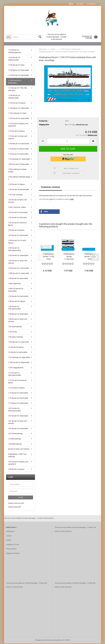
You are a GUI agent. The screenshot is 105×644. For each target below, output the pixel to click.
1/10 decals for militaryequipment (15, 52)
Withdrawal (10, 532)
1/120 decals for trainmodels (19, 76)
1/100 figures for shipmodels (19, 71)
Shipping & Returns (13, 554)
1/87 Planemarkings (15, 434)
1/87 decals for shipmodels (18, 416)
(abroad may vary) (82, 125)
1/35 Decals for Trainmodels (19, 269)
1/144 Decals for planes (17, 103)
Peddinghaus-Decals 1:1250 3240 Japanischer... (49, 257)
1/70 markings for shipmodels (19, 358)
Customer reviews (50, 188)
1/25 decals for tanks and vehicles (17, 201)
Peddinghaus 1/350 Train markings (17, 456)
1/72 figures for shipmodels (18, 404)
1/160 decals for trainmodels (19, 144)
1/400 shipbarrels (14, 284)
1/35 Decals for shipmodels (18, 256)
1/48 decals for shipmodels (18, 314)
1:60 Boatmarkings (15, 444)
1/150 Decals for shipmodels (19, 119)
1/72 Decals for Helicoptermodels (15, 375)
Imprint (9, 541)
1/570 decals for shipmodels (19, 342)
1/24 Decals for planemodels (19, 190)
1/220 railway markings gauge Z (19, 179)
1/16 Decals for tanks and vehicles (18, 138)
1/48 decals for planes (16, 470)
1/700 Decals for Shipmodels (19, 363)
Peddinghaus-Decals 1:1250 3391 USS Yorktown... (69, 257)
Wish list (91, 4)
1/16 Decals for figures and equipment (18, 125)
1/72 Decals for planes (16, 388)
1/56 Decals (12, 332)
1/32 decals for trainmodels (18, 236)
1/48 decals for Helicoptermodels (15, 308)
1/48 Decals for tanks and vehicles (18, 321)
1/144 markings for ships (17, 114)
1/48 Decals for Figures (17, 302)
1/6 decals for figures (16, 348)
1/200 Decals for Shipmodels (19, 165)
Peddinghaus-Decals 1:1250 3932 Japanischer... (90, 257)
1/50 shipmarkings (15, 327)
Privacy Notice (11, 549)
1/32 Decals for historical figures (17, 224)
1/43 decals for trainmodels (18, 297)
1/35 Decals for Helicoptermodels (15, 250)
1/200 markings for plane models (17, 171)
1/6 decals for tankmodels (18, 353)
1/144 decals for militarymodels (14, 97)
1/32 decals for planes (16, 231)
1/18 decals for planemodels (19, 149)
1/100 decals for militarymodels (14, 59)
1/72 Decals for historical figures (17, 382)
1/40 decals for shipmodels (18, 279)
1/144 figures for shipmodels (19, 109)
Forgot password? (15, 507)
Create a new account (16, 504)
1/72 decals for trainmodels (18, 399)
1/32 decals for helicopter (17, 218)
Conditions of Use (12, 545)
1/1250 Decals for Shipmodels (15, 82)
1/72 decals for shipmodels (18, 393)
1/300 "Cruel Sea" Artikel (17, 208)
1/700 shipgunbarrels (16, 368)
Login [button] (80, 4)
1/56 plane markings (16, 337)
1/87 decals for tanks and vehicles (17, 423)
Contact (9, 536)
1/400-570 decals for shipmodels (16, 290)
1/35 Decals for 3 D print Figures (17, 242)
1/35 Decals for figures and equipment (18, 463)
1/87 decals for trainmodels (18, 429)
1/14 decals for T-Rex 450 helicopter (17, 90)
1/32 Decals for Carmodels (18, 213)
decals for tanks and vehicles (19, 449)
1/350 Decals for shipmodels (19, 274)
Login (72, 200)
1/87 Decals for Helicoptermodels (15, 410)
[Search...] (9, 37)
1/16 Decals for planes (16, 132)
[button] (71, 4)
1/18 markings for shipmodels (19, 160)
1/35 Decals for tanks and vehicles (18, 262)
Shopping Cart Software (44, 641)
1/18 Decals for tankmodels (18, 154)
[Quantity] (68, 142)
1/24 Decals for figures (16, 185)
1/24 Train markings (15, 195)
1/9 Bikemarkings (15, 439)
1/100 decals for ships (16, 65)
